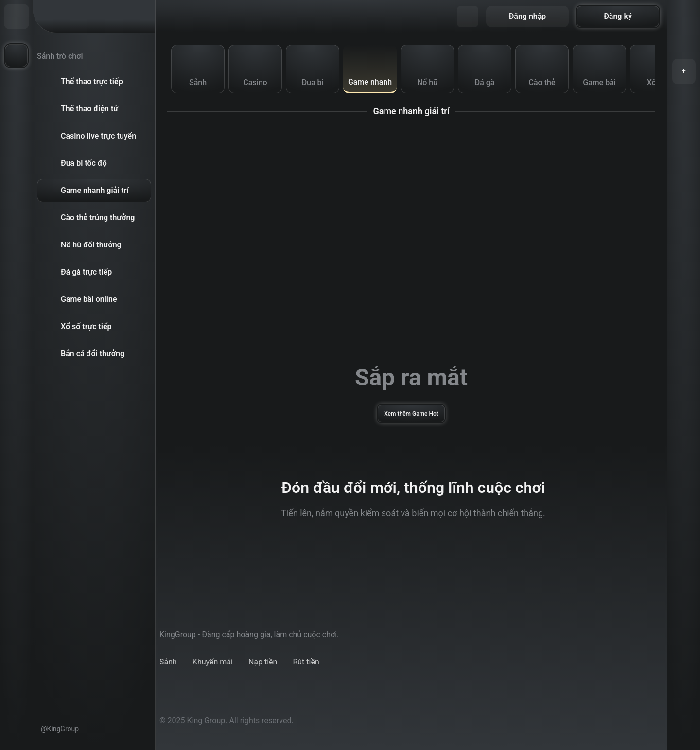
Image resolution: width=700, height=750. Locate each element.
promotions (213, 662)
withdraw (306, 662)
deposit (262, 662)
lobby (169, 662)
